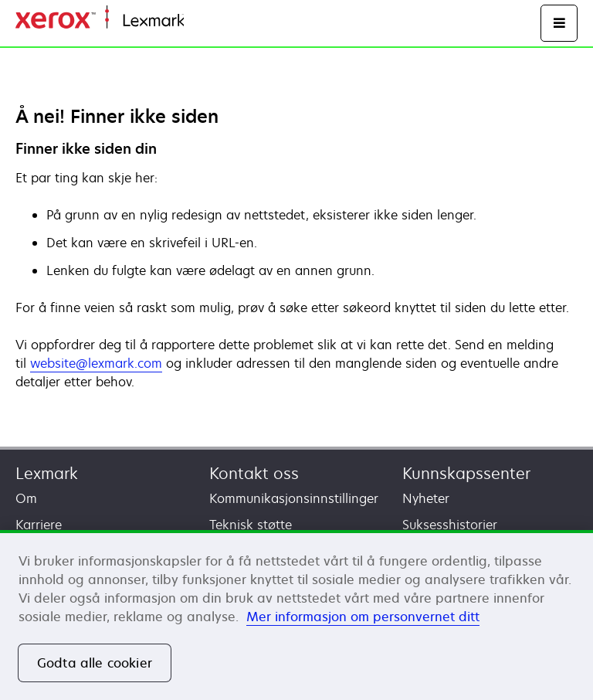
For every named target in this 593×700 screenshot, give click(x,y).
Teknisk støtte (251, 525)
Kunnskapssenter (466, 473)
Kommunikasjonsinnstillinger (294, 498)
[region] (296, 615)
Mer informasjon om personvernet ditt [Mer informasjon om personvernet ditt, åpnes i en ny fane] (363, 617)
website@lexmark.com (96, 363)
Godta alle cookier (95, 663)
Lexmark (47, 473)
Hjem (197, 21)
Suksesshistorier (450, 525)
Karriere (39, 525)
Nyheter (426, 498)
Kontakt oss (254, 473)
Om (26, 498)
